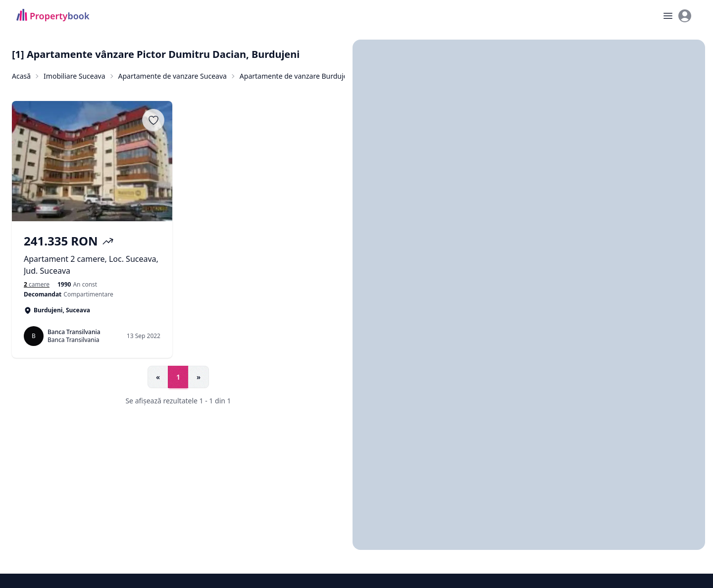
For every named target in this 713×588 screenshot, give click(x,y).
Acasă (21, 76)
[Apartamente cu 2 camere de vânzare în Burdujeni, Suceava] (37, 285)
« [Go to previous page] (158, 377)
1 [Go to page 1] (178, 377)
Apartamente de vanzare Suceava (173, 76)
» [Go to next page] (199, 377)
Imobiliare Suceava (74, 76)
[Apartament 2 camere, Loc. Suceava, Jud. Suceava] (92, 255)
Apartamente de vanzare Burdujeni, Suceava (312, 76)
